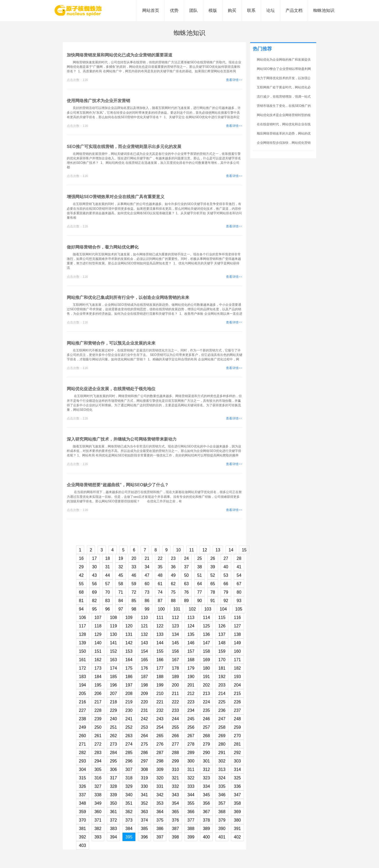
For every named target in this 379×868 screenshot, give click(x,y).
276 (160, 744)
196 (113, 685)
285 (129, 753)
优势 (174, 10)
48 (160, 575)
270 (237, 736)
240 (113, 719)
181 (222, 668)
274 (129, 744)
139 (82, 643)
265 (160, 736)
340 (129, 795)
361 (113, 812)
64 (200, 584)
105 (239, 609)
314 (237, 769)
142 (129, 643)
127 (237, 626)
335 (222, 786)
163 (113, 660)
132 (145, 634)
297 (145, 761)
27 (226, 558)
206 (98, 693)
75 (173, 592)
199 (160, 685)
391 (237, 829)
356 (207, 803)
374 (145, 820)
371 (98, 820)
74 (160, 592)
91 (213, 601)
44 (108, 575)
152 (113, 651)
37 (186, 567)
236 (222, 710)
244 (175, 719)
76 (186, 592)
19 (121, 558)
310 (175, 769)
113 (191, 617)
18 (108, 558)
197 (129, 685)
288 (175, 753)
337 (82, 795)
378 (207, 820)
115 (222, 617)
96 (108, 609)
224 (207, 702)
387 (175, 829)
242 (145, 719)
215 (237, 693)
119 (113, 626)
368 (222, 812)
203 (222, 685)
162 (98, 660)
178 (175, 668)
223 (191, 702)
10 (178, 550)
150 (82, 651)
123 (175, 626)
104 (223, 609)
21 (147, 558)
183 (82, 677)
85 (134, 601)
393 (98, 837)
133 (160, 634)
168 (191, 660)
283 (98, 753)
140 (98, 643)
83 (108, 601)
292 (237, 753)
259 (237, 727)
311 (191, 769)
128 (82, 634)
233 (175, 710)
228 (98, 710)
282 (82, 753)
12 (205, 550)
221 (160, 702)
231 (145, 710)
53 (226, 575)
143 (145, 643)
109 (129, 617)
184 (98, 677)
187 (145, 677)
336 (237, 786)
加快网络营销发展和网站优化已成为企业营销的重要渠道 (120, 55)
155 (160, 651)
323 (207, 778)
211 (175, 693)
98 (134, 609)
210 (160, 693)
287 (160, 753)
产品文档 (294, 10)
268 (207, 736)
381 (82, 829)
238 (82, 719)
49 (173, 575)
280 (222, 744)
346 (222, 795)
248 (237, 719)
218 (113, 702)
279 (207, 744)
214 (222, 693)
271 (82, 744)
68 (81, 592)
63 (186, 584)
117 (82, 626)
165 (145, 660)
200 (175, 685)
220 (145, 702)
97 (121, 609)
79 (226, 592)
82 (94, 601)
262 (113, 736)
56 (94, 584)
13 (218, 550)
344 (191, 795)
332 (175, 786)
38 (200, 567)
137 (222, 634)
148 (222, 643)
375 (160, 820)
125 (207, 626)
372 (113, 820)
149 (237, 643)
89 (186, 601)
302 (222, 761)
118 (98, 626)
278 (191, 744)
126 (222, 626)
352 (145, 803)
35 (160, 567)
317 (113, 778)
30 (94, 567)
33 (134, 567)
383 (113, 829)
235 (207, 710)
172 (82, 668)
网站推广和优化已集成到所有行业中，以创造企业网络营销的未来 (128, 297)
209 (145, 693)
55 (81, 584)
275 (145, 744)
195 (98, 685)
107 (98, 617)
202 (207, 685)
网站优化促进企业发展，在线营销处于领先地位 (111, 389)
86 (147, 601)
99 (147, 609)
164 (129, 660)
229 (113, 710)
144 (160, 643)
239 (98, 719)
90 (200, 601)
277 (175, 744)
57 (108, 584)
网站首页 (151, 10)
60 (147, 584)
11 (192, 550)
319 (145, 778)
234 (191, 710)
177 (160, 668)
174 (113, 668)
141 (113, 643)
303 (237, 761)
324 (222, 778)
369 (237, 812)
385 (145, 829)
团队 (193, 10)
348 (82, 803)
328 (113, 786)
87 (160, 601)
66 (226, 584)
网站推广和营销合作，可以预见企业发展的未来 (111, 343)
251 (113, 727)
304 (82, 769)
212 (191, 693)
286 (145, 753)
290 (207, 753)
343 (175, 795)
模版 (213, 10)
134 (175, 634)
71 (121, 592)
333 (191, 786)
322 (191, 778)
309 (160, 769)
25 (200, 558)
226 (237, 702)
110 (145, 617)
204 (237, 685)
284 (113, 753)
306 (113, 769)
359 (82, 812)
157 (191, 651)
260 (82, 736)
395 (129, 837)
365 (175, 812)
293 (82, 761)
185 (113, 677)
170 (222, 660)
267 (191, 736)
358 (237, 803)
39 (213, 567)
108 (113, 617)
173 (98, 668)
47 (147, 575)
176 (145, 668)
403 (82, 845)
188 (160, 677)
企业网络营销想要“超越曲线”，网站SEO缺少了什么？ (118, 485)
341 (145, 795)
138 (237, 634)
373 (129, 820)
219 (129, 702)
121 (145, 626)
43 (94, 575)
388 (191, 829)
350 (113, 803)
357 (222, 803)
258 (222, 727)
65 (213, 584)
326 (82, 786)
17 (94, 558)
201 (191, 685)
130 (113, 634)
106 (82, 617)
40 (226, 567)
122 (160, 626)
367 (207, 812)
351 (129, 803)
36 (173, 567)
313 (222, 769)
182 (237, 668)
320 (160, 778)
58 (121, 584)
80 (239, 592)
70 (108, 592)
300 (191, 761)
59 (134, 584)
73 (147, 592)
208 (129, 693)
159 (222, 651)
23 (173, 558)
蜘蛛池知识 (324, 10)
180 (207, 668)
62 (173, 584)
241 (129, 719)
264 (145, 736)
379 (222, 820)
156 (175, 651)
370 (82, 820)
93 (239, 601)
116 (237, 617)
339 (113, 795)
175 (129, 668)
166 (160, 660)
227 (82, 710)
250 (98, 727)
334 (207, 786)
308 (145, 769)
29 (81, 567)
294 (98, 761)
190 (191, 677)
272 (98, 744)
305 (98, 769)
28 (239, 558)
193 (237, 677)
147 (207, 643)
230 (129, 710)
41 (239, 567)
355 (191, 803)
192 (222, 677)
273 (113, 744)
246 (207, 719)
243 (160, 719)
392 (82, 837)
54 (239, 575)
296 (129, 761)
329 (129, 786)
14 (231, 550)
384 (129, 829)
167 (175, 660)
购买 (232, 10)
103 (208, 609)
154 (145, 651)
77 (200, 592)
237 (237, 710)
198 (145, 685)
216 (82, 702)
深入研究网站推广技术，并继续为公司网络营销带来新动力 (122, 439)
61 (160, 584)
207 (113, 693)
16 (81, 558)
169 (207, 660)
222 (175, 702)
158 (207, 651)
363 (145, 812)
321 (175, 778)
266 (175, 736)
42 (81, 575)
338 (98, 795)
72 (134, 592)
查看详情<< (234, 80)
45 (121, 575)
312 (207, 769)
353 (160, 803)
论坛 (271, 10)
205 (82, 693)
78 (213, 592)
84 (121, 601)
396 (145, 837)
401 (222, 837)
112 (175, 617)
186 (129, 677)
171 (237, 660)
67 (239, 584)
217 (98, 702)
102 (192, 609)
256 (191, 727)
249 (82, 727)
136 (207, 634)
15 (244, 550)
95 (94, 609)
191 (207, 677)
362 (129, 812)
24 (186, 558)
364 (160, 812)
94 (81, 609)
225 (222, 702)
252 (129, 727)
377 (191, 820)
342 (160, 795)
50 (186, 575)
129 (98, 634)
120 (129, 626)
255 (175, 727)
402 (237, 837)
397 (160, 837)
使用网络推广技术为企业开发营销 (98, 101)
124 (191, 626)
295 (113, 761)
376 (175, 820)
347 (237, 795)
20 (134, 558)
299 (175, 761)
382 (98, 829)
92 (226, 601)
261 (98, 736)
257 (207, 727)
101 (177, 609)
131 (129, 634)
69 (94, 592)
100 (161, 609)
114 (207, 617)
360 (98, 812)
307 (129, 769)
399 (191, 837)
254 (160, 727)
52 (213, 575)
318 (129, 778)
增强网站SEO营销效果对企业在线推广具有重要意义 (116, 197)
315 (82, 778)
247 (222, 719)
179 (191, 668)
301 (207, 761)
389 (207, 829)
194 (82, 685)
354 (175, 803)
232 (160, 710)
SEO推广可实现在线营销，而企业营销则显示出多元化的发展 (124, 147)
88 (173, 601)
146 (191, 643)
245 (191, 719)
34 (147, 567)
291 (222, 753)
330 (145, 786)
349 (98, 803)
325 (237, 778)
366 (191, 812)
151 (98, 651)
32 (121, 567)
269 (222, 736)
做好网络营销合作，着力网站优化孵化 (103, 247)
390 (222, 829)
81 (81, 601)
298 (160, 761)
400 (207, 837)
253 (145, 727)
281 (237, 744)
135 (191, 634)
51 (200, 575)
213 (207, 693)
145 (175, 643)
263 (129, 736)
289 (191, 753)
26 (213, 558)
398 (175, 837)
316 (98, 778)
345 (207, 795)
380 (237, 820)
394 (113, 837)
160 (237, 651)
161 (82, 660)
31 (108, 567)
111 (160, 617)
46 (134, 575)
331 (160, 786)
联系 (251, 10)
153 (129, 651)
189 (175, 677)
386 (160, 829)
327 (98, 786)
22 (160, 558)
